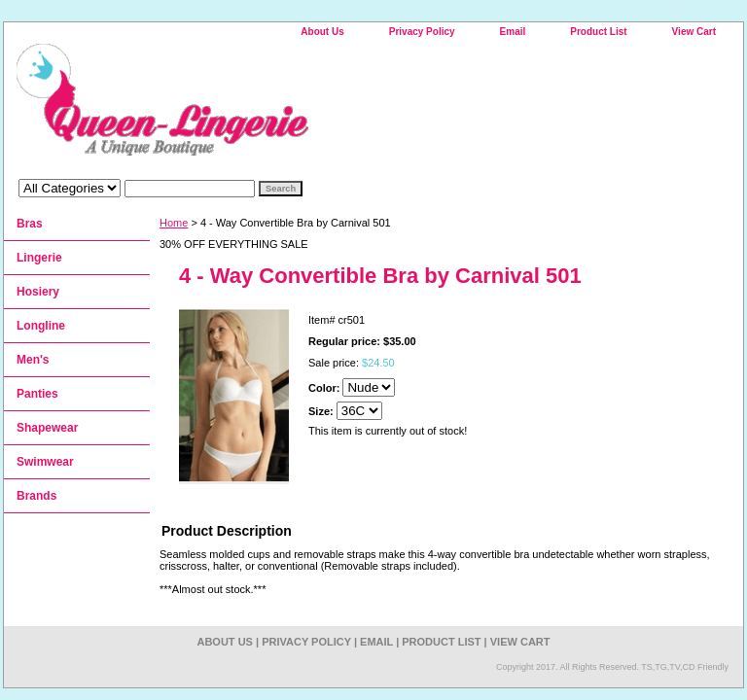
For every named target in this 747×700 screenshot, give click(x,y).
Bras (30, 224)
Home (174, 223)
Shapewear (47, 428)
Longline (41, 326)
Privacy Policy (422, 32)
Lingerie (39, 258)
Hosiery (38, 292)
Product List (598, 32)
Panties (37, 394)
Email (513, 32)
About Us (322, 32)
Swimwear (45, 462)
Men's (33, 360)
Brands (36, 496)
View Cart (694, 32)
